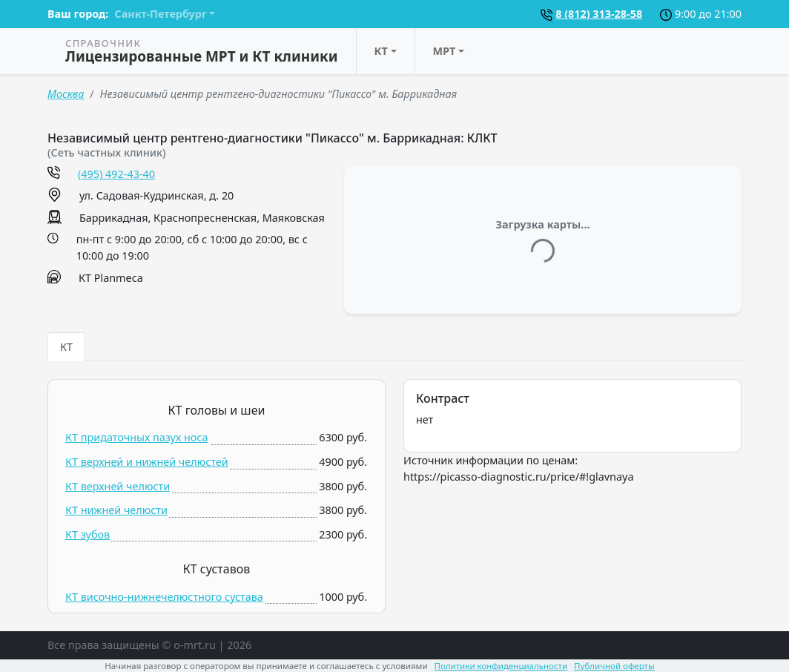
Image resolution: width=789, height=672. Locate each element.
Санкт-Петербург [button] (160, 14)
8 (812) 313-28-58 (599, 14)
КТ (381, 51)
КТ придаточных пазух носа (137, 437)
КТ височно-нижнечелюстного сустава (164, 597)
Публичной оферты (614, 666)
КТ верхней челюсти (118, 486)
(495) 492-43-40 (116, 174)
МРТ (445, 51)
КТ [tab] (66, 347)
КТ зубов (88, 534)
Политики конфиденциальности (501, 666)
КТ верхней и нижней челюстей (147, 462)
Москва (66, 94)
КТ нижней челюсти (116, 510)
